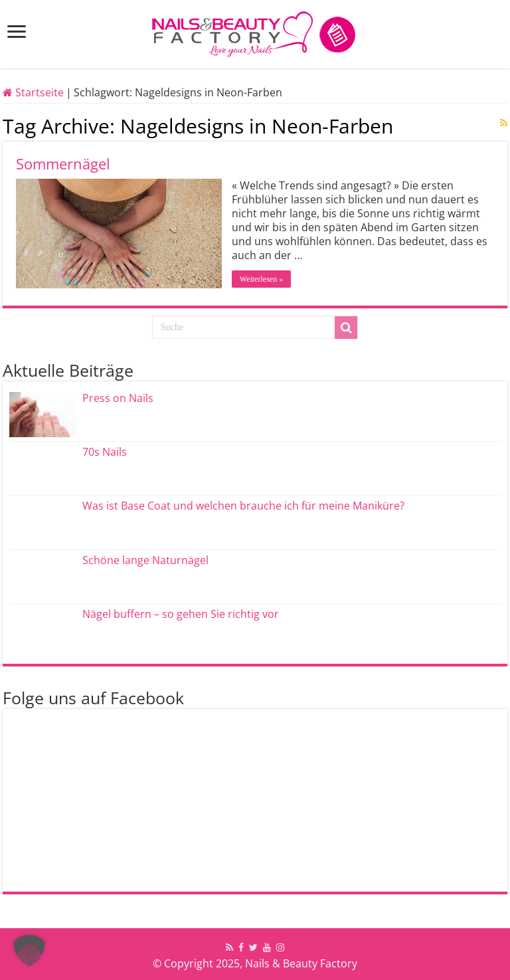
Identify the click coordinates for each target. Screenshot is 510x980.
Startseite (33, 92)
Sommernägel (63, 163)
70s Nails (105, 452)
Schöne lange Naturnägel (145, 560)
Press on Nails (118, 398)
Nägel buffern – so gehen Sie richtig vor (181, 614)
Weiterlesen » (261, 279)
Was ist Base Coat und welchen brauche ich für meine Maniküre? (243, 506)
